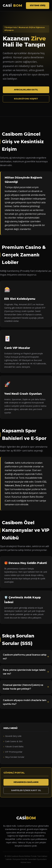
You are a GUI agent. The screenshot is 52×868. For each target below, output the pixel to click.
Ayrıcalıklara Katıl (26, 90)
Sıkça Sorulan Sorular (15, 757)
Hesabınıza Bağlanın (26, 782)
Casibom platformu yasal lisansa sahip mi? (25, 657)
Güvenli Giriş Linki (13, 736)
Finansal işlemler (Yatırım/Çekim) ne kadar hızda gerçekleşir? (23, 687)
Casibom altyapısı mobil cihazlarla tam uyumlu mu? (25, 702)
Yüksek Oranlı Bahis (14, 746)
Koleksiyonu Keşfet (26, 99)
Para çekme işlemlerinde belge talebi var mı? (24, 672)
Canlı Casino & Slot (14, 741)
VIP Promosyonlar (14, 752)
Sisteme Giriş (38, 5)
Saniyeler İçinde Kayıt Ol (26, 790)
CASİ (12, 6)
